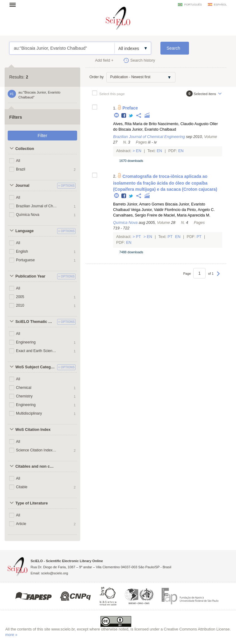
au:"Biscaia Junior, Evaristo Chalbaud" (62, 48)
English (22, 251)
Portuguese (25, 260)
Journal (22, 186)
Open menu (14, 5)
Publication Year (30, 276)
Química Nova (28, 215)
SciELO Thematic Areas (35, 322)
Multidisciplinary (29, 413)
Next (218, 277)
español (220, 5)
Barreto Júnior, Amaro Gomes (139, 204)
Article (21, 524)
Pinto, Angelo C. (201, 210)
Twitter (131, 116)
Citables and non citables (35, 466)
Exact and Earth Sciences (36, 351)
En (139, 151)
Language (24, 231)
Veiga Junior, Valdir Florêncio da (158, 210)
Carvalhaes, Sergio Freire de (138, 215)
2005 (20, 297)
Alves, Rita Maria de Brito (135, 124)
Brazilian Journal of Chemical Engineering (36, 206)
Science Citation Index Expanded (36, 450)
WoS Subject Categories (35, 367)
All (18, 161)
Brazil (21, 169)
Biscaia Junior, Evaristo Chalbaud (147, 129)
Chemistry (24, 396)
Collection (25, 149)
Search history (143, 60)
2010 (20, 305)
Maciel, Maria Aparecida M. (187, 215)
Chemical (24, 388)
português (193, 5)
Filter (42, 136)
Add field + (104, 60)
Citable (22, 487)
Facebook (124, 116)
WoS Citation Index (33, 430)
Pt (138, 237)
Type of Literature (31, 503)
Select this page (112, 94)
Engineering (26, 342)
